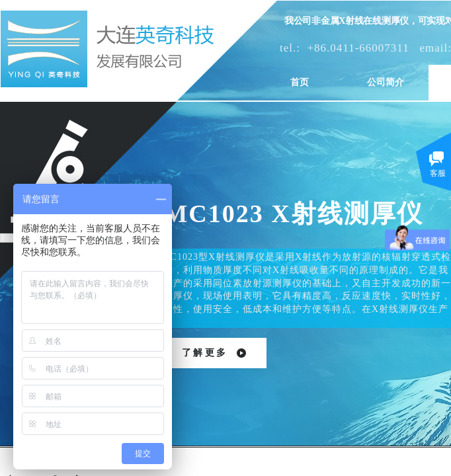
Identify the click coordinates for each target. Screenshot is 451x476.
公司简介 (386, 82)
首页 (300, 82)
